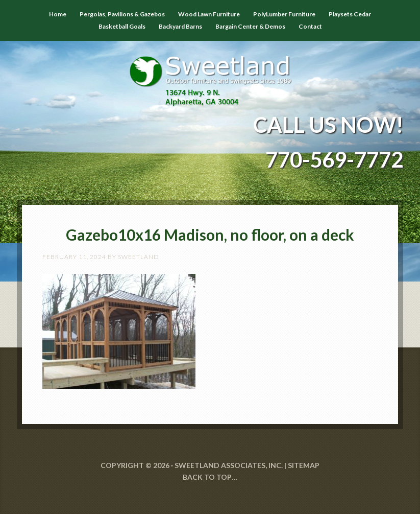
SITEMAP (304, 465)
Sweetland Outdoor (210, 74)
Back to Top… (210, 477)
